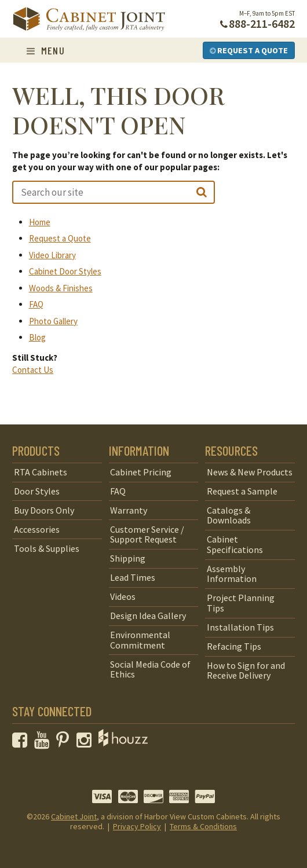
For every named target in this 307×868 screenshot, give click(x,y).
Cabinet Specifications (235, 544)
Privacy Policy (137, 826)
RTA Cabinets (41, 472)
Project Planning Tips (241, 603)
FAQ (36, 304)
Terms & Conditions (203, 826)
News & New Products (250, 472)
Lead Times (133, 577)
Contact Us (33, 370)
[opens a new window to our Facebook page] (22, 743)
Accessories (37, 529)
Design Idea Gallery (148, 616)
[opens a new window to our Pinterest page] (65, 743)
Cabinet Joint (74, 816)
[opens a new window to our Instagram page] (87, 743)
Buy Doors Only (44, 510)
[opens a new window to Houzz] (123, 743)
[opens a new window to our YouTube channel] (44, 743)
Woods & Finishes (61, 288)
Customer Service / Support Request (147, 534)
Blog (37, 337)
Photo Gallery (53, 321)
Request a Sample (242, 491)
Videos (123, 596)
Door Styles (37, 491)
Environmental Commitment (140, 640)
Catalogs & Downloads (229, 515)
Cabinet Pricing (141, 472)
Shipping (128, 558)
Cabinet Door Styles (65, 271)
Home (40, 222)
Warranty (129, 510)
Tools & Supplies (47, 548)
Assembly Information (232, 574)
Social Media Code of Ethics (150, 669)
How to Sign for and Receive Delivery (246, 671)
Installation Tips (240, 627)
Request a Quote (249, 50)
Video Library (52, 255)
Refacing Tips (234, 646)
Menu (46, 50)
